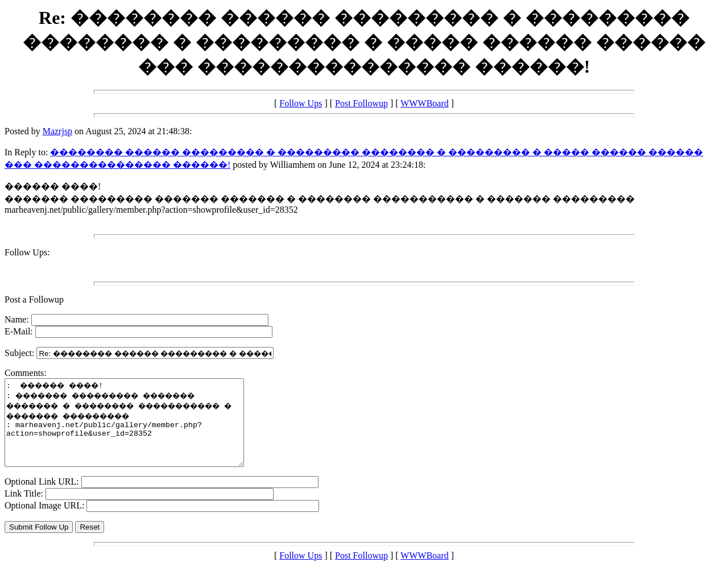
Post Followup (361, 103)
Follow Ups (301, 103)
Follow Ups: (27, 252)
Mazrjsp (57, 131)
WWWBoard (424, 103)
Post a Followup (34, 299)
